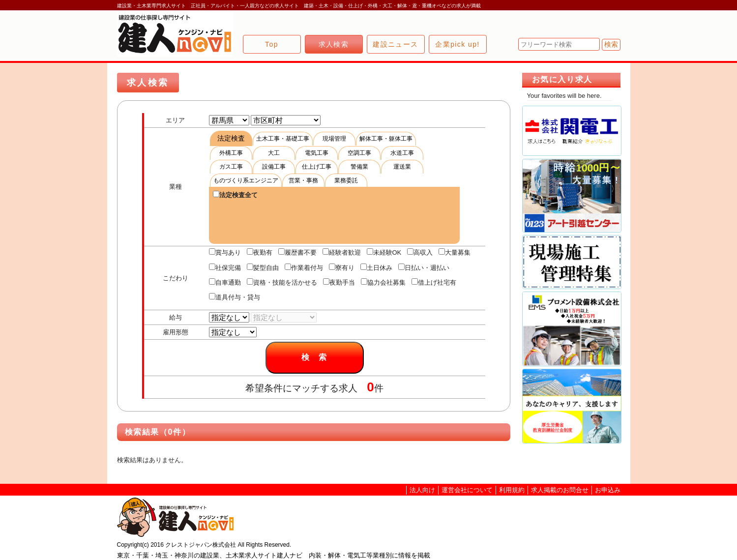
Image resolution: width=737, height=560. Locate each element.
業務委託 (346, 180)
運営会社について (467, 490)
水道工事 (402, 153)
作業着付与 (304, 267)
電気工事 (317, 153)
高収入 (420, 252)
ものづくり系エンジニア (246, 180)
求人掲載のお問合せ (560, 490)
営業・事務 (303, 180)
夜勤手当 (339, 282)
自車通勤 (225, 282)
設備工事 (274, 167)
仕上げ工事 (317, 167)
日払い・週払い (424, 267)
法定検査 (231, 138)
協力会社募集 (383, 282)
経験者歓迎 (342, 252)
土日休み (376, 267)
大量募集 (455, 252)
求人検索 (334, 44)
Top (272, 44)
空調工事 (359, 153)
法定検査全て (235, 195)
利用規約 (512, 490)
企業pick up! (457, 44)
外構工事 (231, 153)
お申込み (608, 490)
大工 (274, 153)
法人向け (422, 490)
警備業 (359, 167)
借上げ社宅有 (434, 282)
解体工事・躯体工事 (386, 139)
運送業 (402, 167)
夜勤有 (260, 252)
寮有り (342, 267)
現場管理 (334, 139)
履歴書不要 (297, 252)
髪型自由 (263, 267)
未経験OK (384, 252)
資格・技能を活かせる (282, 282)
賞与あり (225, 252)
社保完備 (225, 267)
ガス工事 (231, 167)
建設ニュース (395, 44)
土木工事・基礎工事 (283, 139)
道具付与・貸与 (235, 297)
